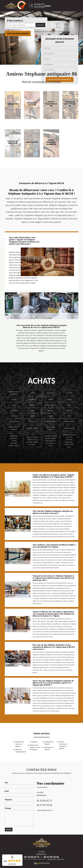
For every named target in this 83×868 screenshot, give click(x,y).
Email (7, 791)
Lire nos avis (12, 864)
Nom (6, 783)
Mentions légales (56, 859)
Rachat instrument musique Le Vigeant (63, 745)
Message (8, 808)
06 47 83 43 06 (40, 7)
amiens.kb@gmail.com (45, 810)
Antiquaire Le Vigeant (49, 743)
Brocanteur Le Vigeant (49, 748)
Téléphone (8, 800)
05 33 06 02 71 (40, 4)
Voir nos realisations (18, 34)
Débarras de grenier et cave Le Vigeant (35, 747)
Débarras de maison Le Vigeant (20, 744)
